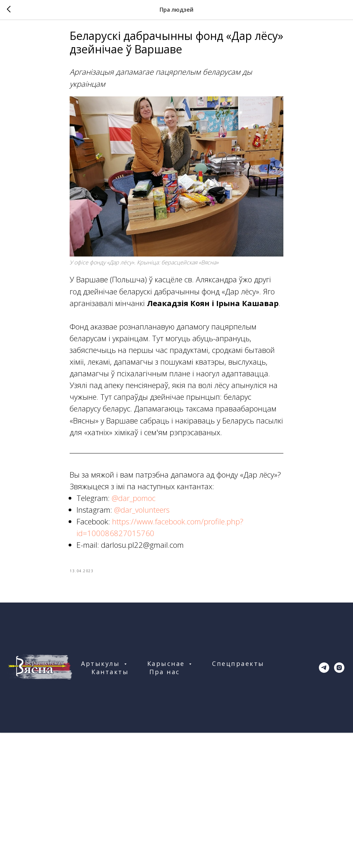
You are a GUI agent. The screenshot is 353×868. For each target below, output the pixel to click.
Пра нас (165, 680)
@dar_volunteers (142, 513)
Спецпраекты (238, 671)
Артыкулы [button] (102, 671)
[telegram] (324, 676)
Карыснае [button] (167, 671)
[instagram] (339, 676)
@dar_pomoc (134, 502)
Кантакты (110, 680)
